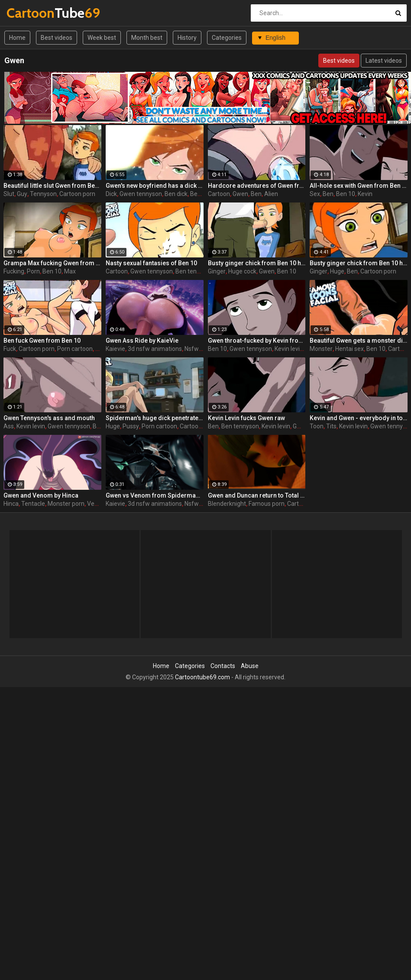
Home (17, 38)
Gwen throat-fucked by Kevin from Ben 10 (257, 341)
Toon (317, 426)
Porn (33, 271)
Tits (331, 426)
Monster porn (66, 504)
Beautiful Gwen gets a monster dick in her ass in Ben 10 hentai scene (359, 341)
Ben (256, 194)
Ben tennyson (194, 271)
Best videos (57, 38)
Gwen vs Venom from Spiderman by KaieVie (155, 495)
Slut (9, 194)
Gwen (240, 194)
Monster (321, 349)
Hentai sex (350, 349)
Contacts (223, 666)
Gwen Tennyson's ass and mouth (49, 418)
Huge (337, 271)
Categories (227, 38)
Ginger (217, 271)
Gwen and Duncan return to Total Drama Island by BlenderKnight (257, 495)
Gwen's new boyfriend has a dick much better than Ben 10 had (155, 186)
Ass (9, 426)
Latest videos (384, 61)
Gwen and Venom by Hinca (41, 495)
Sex (315, 194)
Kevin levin (289, 349)
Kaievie (115, 349)
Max (70, 271)
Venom (97, 504)
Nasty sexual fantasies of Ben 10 (151, 263)
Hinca (11, 504)
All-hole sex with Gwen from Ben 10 (359, 186)
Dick (111, 194)
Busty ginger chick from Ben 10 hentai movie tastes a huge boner (257, 263)
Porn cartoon (75, 349)
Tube (29, 13)
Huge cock (242, 271)
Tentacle (33, 504)
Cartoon (219, 194)
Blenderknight (227, 504)
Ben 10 (346, 194)
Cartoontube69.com (202, 677)
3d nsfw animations (155, 349)
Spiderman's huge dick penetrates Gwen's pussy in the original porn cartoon (155, 418)
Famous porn (267, 504)
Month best (147, 38)
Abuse (250, 666)
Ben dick (176, 194)
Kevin (365, 194)
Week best (102, 38)
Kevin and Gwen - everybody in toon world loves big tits (359, 418)
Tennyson (43, 194)
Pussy (131, 426)
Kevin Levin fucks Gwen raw (246, 418)
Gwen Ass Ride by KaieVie (142, 341)
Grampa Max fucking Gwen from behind (52, 263)
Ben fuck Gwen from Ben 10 (42, 341)
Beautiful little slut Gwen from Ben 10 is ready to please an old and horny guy (52, 186)
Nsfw (192, 349)
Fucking (14, 271)
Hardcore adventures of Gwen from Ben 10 (257, 186)
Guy (22, 194)
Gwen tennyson (141, 194)
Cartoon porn (77, 194)
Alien (271, 194)
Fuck (10, 349)
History (187, 38)
